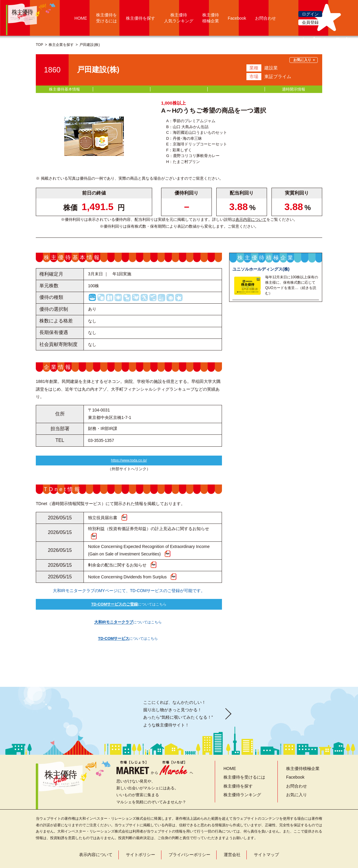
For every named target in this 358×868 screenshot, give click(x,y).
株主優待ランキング (242, 780)
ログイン (310, 14)
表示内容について (251, 219)
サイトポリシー (141, 840)
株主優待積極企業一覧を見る (276, 406)
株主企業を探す (61, 45)
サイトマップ (266, 840)
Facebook (237, 18)
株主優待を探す (141, 18)
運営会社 (232, 840)
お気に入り (297, 780)
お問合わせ (266, 18)
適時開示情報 (294, 89)
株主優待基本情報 (64, 89)
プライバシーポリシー (189, 840)
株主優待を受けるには (244, 762)
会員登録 (310, 22)
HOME (81, 18)
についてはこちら (129, 607)
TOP (39, 45)
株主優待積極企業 (303, 754)
